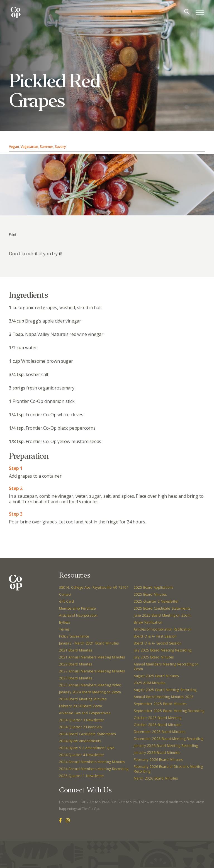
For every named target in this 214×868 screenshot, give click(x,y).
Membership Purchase (77, 608)
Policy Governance (74, 636)
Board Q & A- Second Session (158, 643)
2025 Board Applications (154, 587)
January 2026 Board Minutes (157, 753)
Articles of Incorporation (78, 615)
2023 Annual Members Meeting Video (90, 685)
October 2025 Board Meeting (158, 718)
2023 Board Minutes (76, 678)
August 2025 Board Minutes (156, 676)
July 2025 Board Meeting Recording (163, 650)
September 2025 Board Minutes (160, 704)
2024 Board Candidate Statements (87, 734)
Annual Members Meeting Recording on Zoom (166, 667)
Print (13, 235)
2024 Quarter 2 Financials (81, 727)
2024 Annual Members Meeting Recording (94, 769)
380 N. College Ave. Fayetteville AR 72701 (94, 587)
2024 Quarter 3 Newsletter (82, 720)
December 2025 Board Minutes (160, 732)
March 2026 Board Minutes (156, 778)
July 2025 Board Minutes (154, 657)
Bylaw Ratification (148, 622)
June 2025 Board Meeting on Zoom (162, 615)
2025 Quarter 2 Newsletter (156, 601)
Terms (64, 629)
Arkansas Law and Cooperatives (85, 713)
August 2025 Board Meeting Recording (165, 690)
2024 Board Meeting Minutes (83, 699)
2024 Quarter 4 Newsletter (82, 755)
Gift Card (66, 601)
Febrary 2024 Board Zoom (81, 706)
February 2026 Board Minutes (158, 760)
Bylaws (65, 622)
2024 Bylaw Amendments (80, 741)
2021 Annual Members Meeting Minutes (92, 657)
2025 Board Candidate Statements (162, 608)
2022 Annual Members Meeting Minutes (92, 671)
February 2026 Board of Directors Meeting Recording (168, 769)
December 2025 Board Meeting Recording (168, 739)
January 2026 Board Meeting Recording (166, 746)
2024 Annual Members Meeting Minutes (92, 762)
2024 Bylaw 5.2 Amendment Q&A (87, 748)
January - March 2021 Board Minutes (89, 643)
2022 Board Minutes (76, 664)
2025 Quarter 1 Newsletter (82, 776)
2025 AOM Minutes (150, 683)
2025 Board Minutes (150, 594)
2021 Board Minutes (76, 650)
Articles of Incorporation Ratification (163, 629)
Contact (65, 594)
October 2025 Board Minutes (158, 725)
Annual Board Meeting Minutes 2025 (164, 697)
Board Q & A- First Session (155, 636)
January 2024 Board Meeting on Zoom (90, 692)
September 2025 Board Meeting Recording (169, 711)
